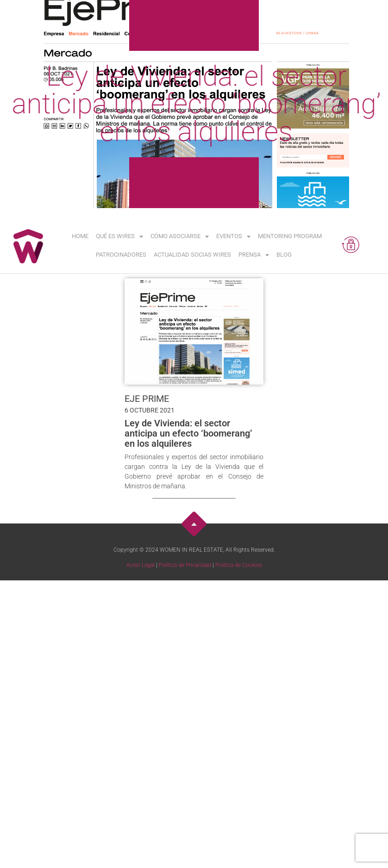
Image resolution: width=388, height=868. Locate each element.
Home (80, 236)
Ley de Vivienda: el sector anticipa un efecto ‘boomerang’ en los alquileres (188, 433)
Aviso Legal (141, 565)
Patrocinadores (121, 255)
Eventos (233, 237)
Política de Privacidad (185, 565)
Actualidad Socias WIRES (192, 255)
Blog (284, 255)
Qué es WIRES (119, 237)
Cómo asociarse (180, 237)
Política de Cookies (239, 565)
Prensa (254, 255)
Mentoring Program (290, 236)
